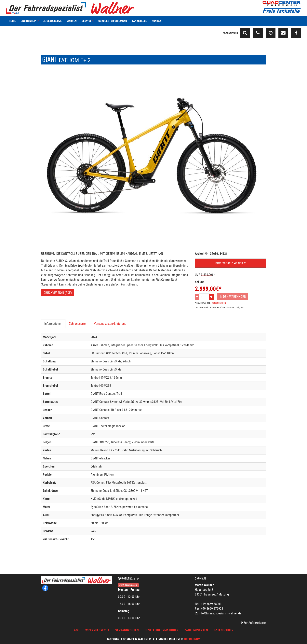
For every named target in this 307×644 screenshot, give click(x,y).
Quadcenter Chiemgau (113, 21)
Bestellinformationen (162, 630)
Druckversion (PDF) (58, 293)
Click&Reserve (52, 21)
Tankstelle (139, 21)
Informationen (53, 324)
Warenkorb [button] (231, 33)
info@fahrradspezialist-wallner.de (220, 613)
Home (12, 21)
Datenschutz (224, 630)
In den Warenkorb (233, 297)
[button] (230, 263)
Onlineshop (30, 21)
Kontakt (157, 21)
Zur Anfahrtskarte (253, 623)
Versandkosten (219, 303)
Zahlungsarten (78, 324)
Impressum (192, 639)
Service (88, 21)
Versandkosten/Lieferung (110, 324)
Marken (72, 21)
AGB (77, 630)
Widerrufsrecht (97, 630)
